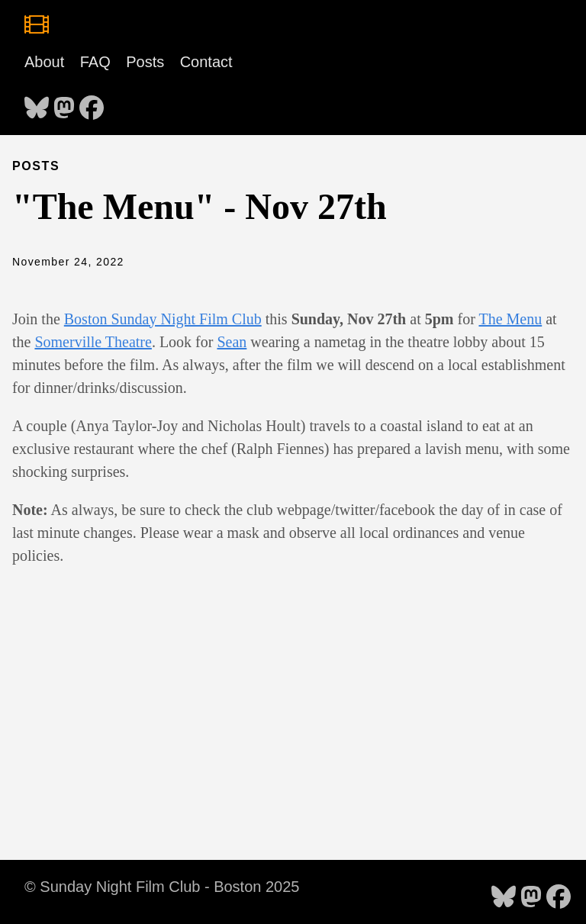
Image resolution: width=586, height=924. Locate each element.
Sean (232, 342)
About (44, 62)
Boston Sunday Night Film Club (163, 319)
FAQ (95, 62)
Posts (145, 62)
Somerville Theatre (93, 342)
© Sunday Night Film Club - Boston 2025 (162, 887)
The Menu (510, 319)
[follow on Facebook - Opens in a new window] (92, 103)
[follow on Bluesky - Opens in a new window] (37, 103)
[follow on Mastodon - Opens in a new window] (64, 103)
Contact (206, 62)
